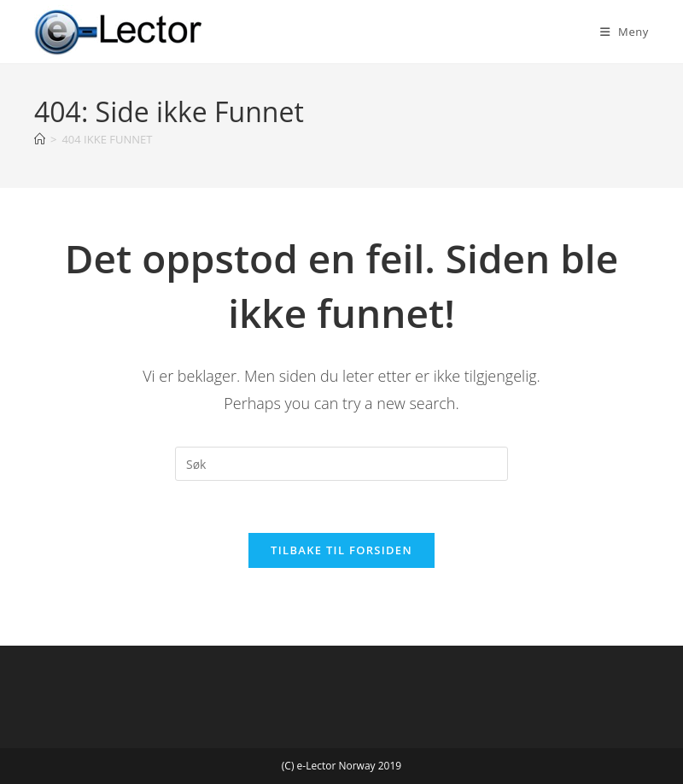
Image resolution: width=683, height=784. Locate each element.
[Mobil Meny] (625, 32)
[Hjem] (40, 139)
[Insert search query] (341, 464)
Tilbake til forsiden (341, 550)
